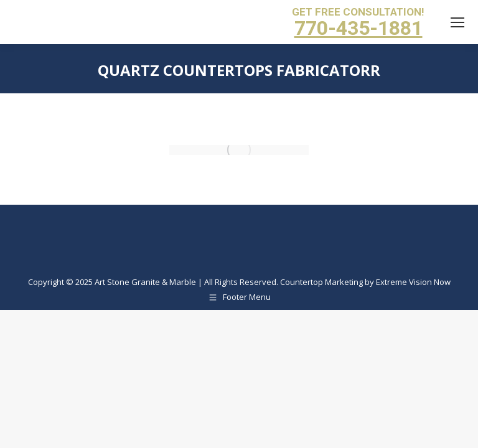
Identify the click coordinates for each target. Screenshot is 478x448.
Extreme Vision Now (413, 282)
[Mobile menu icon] (457, 22)
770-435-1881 (358, 28)
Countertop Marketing (321, 282)
